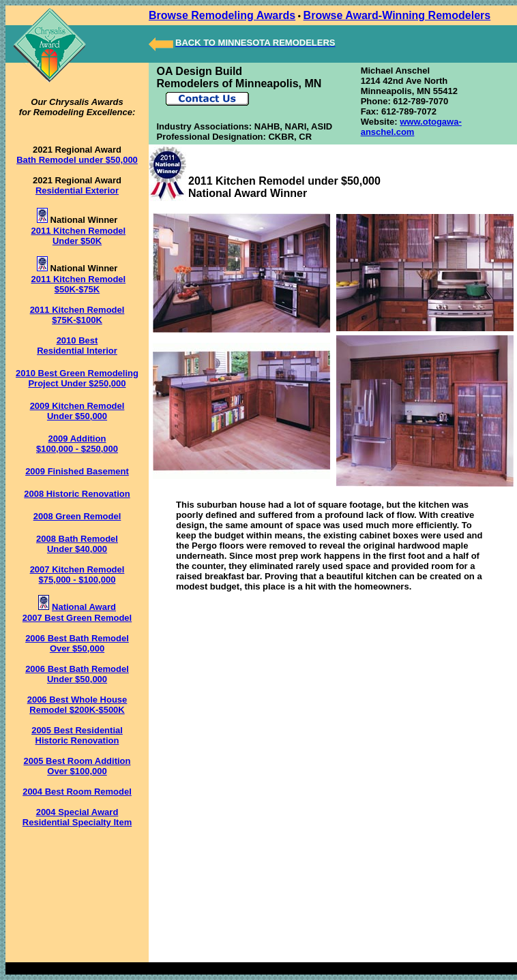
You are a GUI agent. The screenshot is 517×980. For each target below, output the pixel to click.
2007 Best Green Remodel (77, 618)
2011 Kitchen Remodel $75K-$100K (77, 315)
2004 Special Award (77, 812)
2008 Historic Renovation (77, 494)
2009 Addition (77, 439)
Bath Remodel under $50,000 (77, 160)
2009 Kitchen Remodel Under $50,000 (77, 411)
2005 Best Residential (77, 730)
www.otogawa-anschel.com (411, 127)
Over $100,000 (77, 771)
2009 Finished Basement (77, 471)
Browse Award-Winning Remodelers (397, 15)
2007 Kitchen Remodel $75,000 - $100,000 (77, 575)
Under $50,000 (77, 679)
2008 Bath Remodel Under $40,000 (77, 544)
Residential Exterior (77, 190)
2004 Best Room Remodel (77, 792)
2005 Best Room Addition (77, 761)
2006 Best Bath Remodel (77, 638)
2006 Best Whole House (77, 700)
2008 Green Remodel (77, 516)
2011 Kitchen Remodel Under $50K (78, 236)
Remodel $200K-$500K (77, 710)
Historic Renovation (77, 740)
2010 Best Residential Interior (77, 346)
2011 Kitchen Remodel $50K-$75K (78, 284)
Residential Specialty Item (77, 822)
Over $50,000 (77, 648)
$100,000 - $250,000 (77, 449)
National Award (84, 607)
